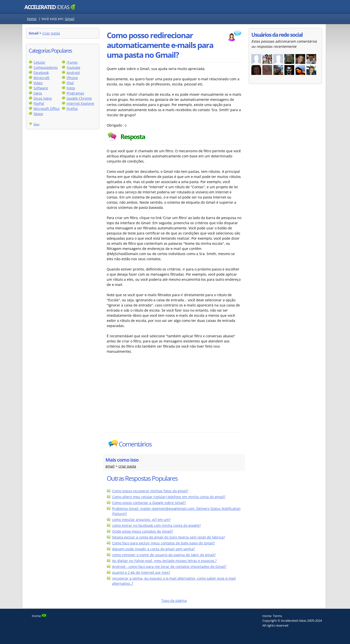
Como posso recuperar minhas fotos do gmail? (150, 491)
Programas (75, 93)
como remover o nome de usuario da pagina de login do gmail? (164, 555)
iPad (70, 83)
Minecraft (41, 78)
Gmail (70, 19)
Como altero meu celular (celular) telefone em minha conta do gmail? (169, 497)
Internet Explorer (81, 103)
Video (38, 83)
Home (32, 19)
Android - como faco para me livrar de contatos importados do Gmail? (169, 567)
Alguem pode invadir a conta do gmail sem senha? (153, 549)
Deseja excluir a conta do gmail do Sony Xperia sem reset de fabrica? (169, 537)
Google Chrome (79, 98)
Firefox (72, 109)
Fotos (71, 88)
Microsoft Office (47, 109)
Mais (36, 124)
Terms (277, 616)
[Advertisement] (150, 396)
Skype (38, 114)
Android (73, 73)
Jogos (38, 93)
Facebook (41, 73)
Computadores (46, 67)
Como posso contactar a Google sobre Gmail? (149, 503)
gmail (110, 466)
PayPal (39, 103)
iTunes (72, 62)
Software (41, 88)
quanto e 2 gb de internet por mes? (141, 572)
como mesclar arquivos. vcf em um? (141, 520)
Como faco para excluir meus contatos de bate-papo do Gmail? (163, 543)
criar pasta (51, 33)
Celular (39, 62)
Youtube (73, 67)
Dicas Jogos (43, 98)
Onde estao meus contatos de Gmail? (143, 531)
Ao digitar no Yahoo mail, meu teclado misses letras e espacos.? (164, 561)
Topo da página (174, 601)
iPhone (72, 78)
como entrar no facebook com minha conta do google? (156, 525)
